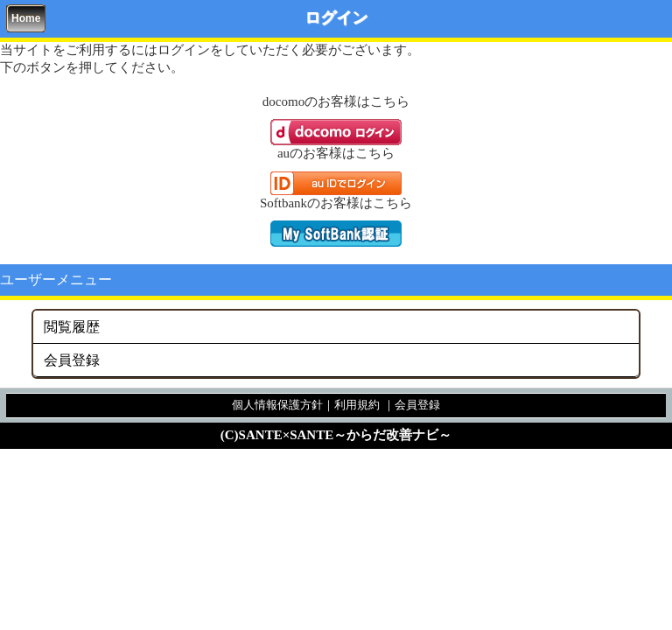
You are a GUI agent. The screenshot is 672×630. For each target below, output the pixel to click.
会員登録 (72, 360)
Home (26, 18)
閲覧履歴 (72, 327)
